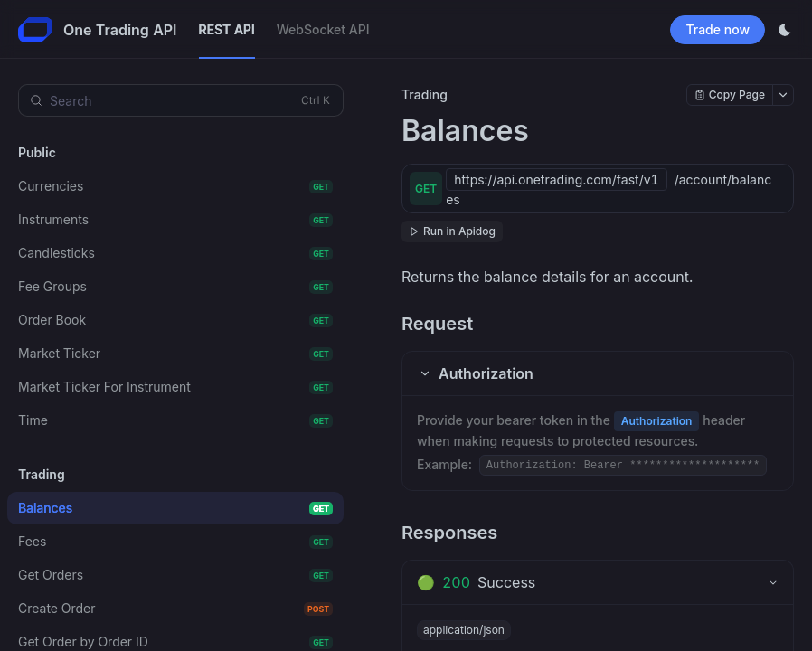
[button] (598, 373)
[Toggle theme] (785, 30)
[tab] (598, 582)
